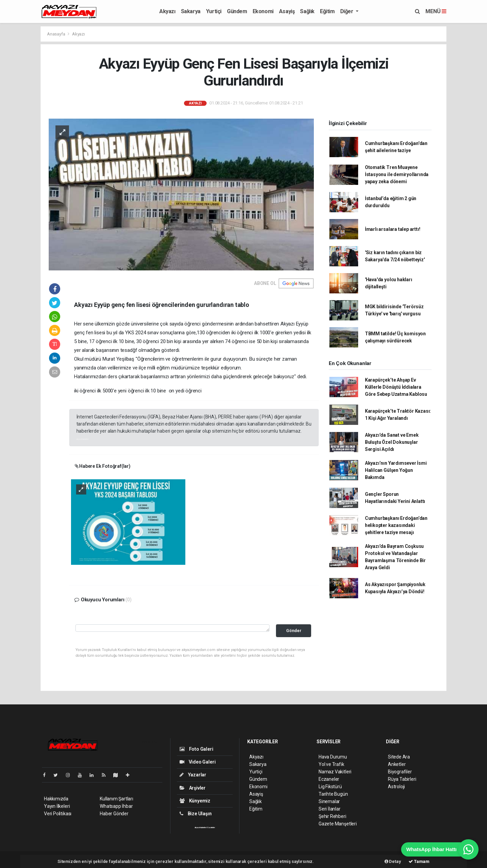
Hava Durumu (333, 757)
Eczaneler (329, 779)
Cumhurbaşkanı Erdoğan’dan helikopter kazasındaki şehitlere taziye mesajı (396, 525)
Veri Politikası (58, 814)
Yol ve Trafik (331, 764)
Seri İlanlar (330, 809)
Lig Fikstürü (330, 787)
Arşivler (193, 788)
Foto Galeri (196, 749)
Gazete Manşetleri (338, 824)
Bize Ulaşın (196, 814)
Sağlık (307, 11)
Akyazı (167, 11)
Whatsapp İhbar (116, 806)
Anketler (397, 764)
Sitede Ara (399, 757)
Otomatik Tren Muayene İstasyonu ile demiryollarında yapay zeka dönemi (397, 174)
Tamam (419, 861)
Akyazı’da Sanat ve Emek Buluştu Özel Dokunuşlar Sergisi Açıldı (392, 442)
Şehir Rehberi (332, 816)
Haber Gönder (114, 814)
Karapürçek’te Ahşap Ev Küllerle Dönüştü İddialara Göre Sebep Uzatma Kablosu (396, 387)
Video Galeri (198, 762)
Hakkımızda (56, 799)
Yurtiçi (214, 11)
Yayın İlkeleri (57, 806)
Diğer (347, 11)
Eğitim (327, 11)
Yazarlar (193, 775)
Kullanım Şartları (117, 799)
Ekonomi (263, 11)
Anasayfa (56, 34)
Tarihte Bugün (333, 794)
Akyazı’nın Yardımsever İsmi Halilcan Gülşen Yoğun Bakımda (396, 470)
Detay (393, 861)
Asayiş (287, 11)
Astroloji (396, 787)
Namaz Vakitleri (335, 772)
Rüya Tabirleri (402, 779)
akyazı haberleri (83, 439)
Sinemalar (329, 801)
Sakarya (191, 11)
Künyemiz (195, 801)
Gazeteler (211, 827)
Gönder (294, 631)
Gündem (237, 11)
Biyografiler (400, 772)
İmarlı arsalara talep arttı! (393, 229)
